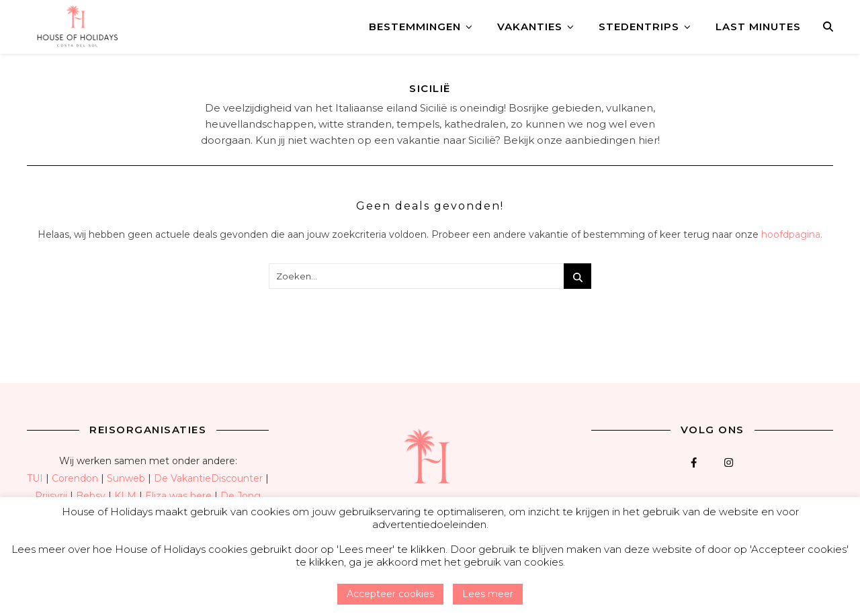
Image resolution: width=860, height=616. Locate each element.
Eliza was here (178, 496)
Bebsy (91, 496)
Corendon (75, 478)
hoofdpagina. (792, 234)
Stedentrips (639, 27)
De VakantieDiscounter (208, 478)
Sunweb (126, 478)
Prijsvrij (51, 496)
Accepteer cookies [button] (390, 594)
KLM (125, 496)
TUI (35, 478)
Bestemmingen (415, 27)
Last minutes (758, 27)
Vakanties (530, 27)
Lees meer (488, 594)
